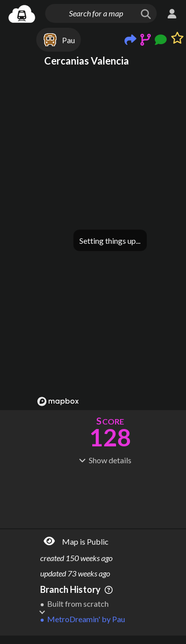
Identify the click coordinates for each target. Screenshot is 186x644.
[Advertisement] (110, 496)
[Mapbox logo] (58, 401)
